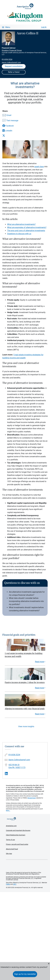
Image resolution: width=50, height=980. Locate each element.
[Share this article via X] (10, 136)
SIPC (15, 884)
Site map (9, 854)
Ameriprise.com (11, 826)
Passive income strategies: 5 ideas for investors (25, 682)
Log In (44, 27)
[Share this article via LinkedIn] (10, 131)
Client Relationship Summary (16, 835)
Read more (40, 662)
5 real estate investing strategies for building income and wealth (24, 655)
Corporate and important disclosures (18, 830)
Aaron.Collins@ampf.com (11, 62)
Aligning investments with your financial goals (25, 709)
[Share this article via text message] (10, 121)
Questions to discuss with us (19, 234)
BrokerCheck (32, 798)
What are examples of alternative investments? (27, 227)
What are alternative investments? (21, 224)
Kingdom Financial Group (12, 50)
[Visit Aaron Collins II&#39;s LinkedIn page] (6, 774)
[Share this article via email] (10, 115)
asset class (39, 167)
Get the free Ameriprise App (27, 866)
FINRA (8, 884)
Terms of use (10, 840)
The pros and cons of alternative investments (26, 231)
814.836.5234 (7, 59)
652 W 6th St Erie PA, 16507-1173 (17, 766)
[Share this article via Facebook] (10, 126)
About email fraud (12, 849)
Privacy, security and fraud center (17, 844)
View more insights (26, 726)
